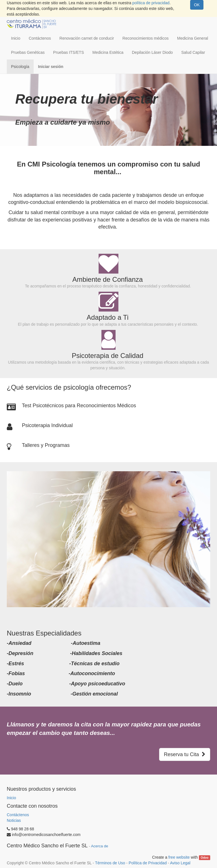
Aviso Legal (180, 863)
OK (197, 5)
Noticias (14, 820)
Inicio (11, 798)
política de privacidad (151, 3)
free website (179, 857)
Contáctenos (18, 815)
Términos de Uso (110, 863)
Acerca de (100, 846)
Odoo (204, 858)
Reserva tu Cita (185, 754)
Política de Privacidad (148, 863)
